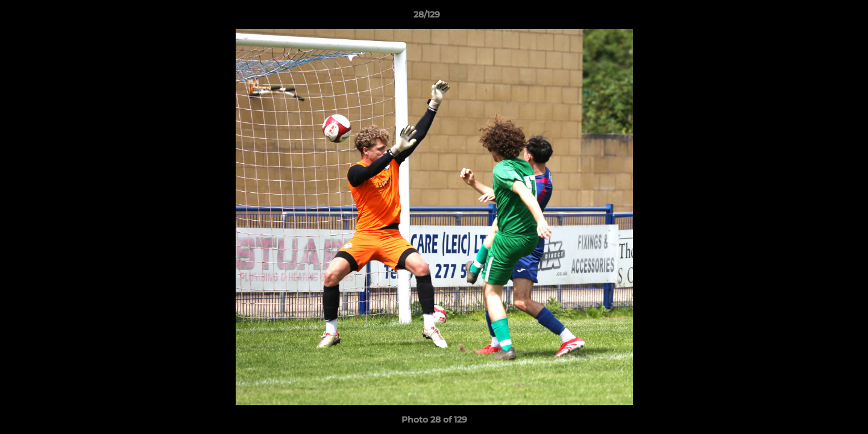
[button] (817, 17)
